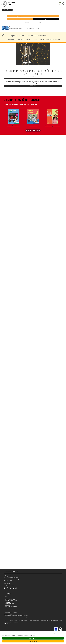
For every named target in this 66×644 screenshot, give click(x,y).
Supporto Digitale (20, 15)
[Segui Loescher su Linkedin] (11, 588)
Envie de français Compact (52, 125)
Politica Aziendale (8, 623)
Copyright (8, 601)
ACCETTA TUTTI (33, 638)
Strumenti (20, 18)
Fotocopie (8, 604)
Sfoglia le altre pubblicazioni (33, 130)
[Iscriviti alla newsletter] (17, 588)
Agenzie (46, 18)
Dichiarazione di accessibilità (11, 606)
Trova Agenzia (8, 592)
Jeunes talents (33, 125)
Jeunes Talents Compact (14, 125)
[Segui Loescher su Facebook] (5, 588)
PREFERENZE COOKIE (33, 641)
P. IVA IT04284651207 (8, 613)
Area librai (8, 594)
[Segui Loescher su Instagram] (8, 588)
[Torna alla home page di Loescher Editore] (8, 3)
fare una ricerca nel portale (24, 39)
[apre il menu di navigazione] (63, 3)
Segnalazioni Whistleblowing (11, 600)
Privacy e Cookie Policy (10, 598)
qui (52, 634)
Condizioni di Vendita (10, 603)
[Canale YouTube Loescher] (14, 588)
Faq (6, 595)
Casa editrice (8, 591)
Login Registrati (46, 15)
